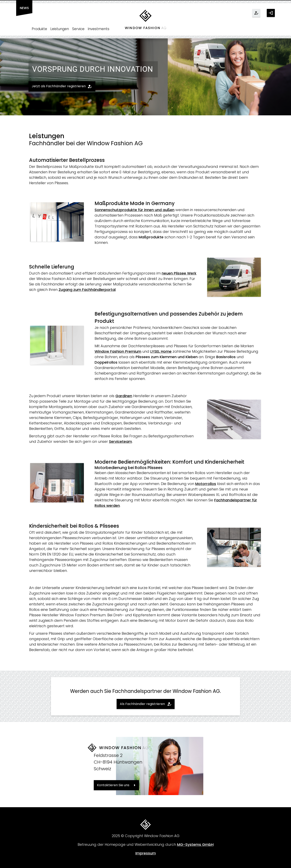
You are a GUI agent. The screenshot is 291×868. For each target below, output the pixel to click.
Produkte (39, 29)
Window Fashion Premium (118, 351)
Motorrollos (206, 484)
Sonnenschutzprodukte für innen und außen (134, 210)
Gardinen (124, 396)
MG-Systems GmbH (195, 844)
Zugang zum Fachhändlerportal (87, 290)
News (24, 8)
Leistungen (60, 29)
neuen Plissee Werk (179, 273)
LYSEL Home (161, 351)
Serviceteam (120, 441)
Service (78, 29)
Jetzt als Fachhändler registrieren (59, 86)
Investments (99, 29)
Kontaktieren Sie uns (113, 785)
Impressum (146, 853)
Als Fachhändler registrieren (142, 704)
